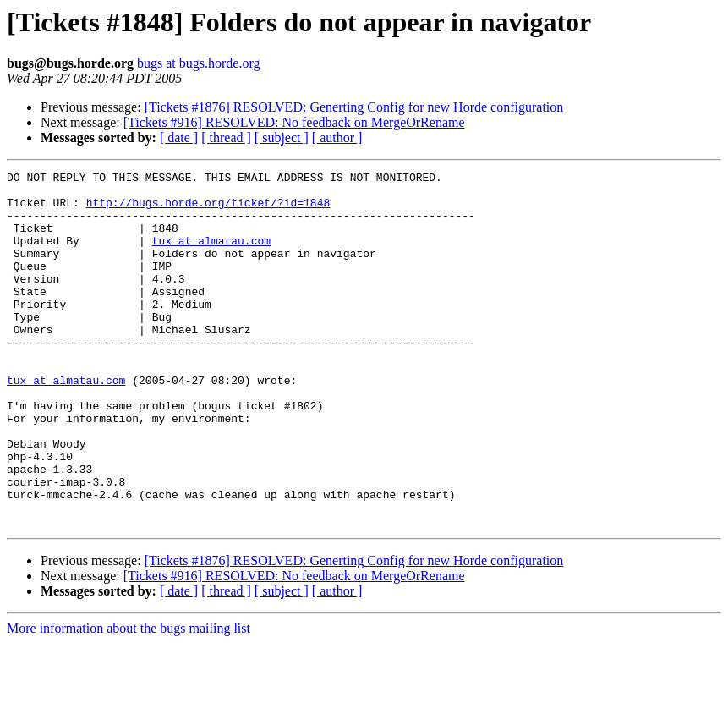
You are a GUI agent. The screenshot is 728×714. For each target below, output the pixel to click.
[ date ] (179, 137)
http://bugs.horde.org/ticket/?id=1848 (208, 210)
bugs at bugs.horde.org (198, 63)
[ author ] (337, 137)
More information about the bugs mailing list (129, 699)
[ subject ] (282, 137)
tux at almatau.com (211, 255)
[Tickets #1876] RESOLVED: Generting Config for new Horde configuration (354, 107)
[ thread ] (226, 137)
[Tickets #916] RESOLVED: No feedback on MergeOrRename (294, 122)
